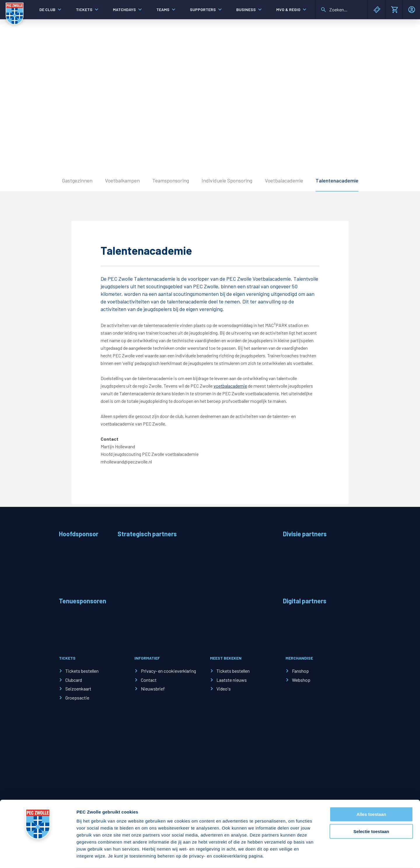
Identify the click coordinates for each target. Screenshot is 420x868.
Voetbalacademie (284, 180)
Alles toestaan (371, 791)
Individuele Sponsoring (227, 180)
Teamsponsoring (171, 180)
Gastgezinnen (77, 180)
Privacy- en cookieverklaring (168, 671)
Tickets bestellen (82, 671)
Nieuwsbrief (153, 689)
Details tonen (315, 856)
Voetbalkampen (122, 180)
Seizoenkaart (78, 689)
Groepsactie (77, 698)
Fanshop (300, 671)
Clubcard (74, 680)
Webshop (301, 680)
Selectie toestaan (371, 808)
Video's (224, 689)
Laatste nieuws (232, 680)
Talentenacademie (337, 180)
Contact (149, 680)
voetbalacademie (230, 386)
